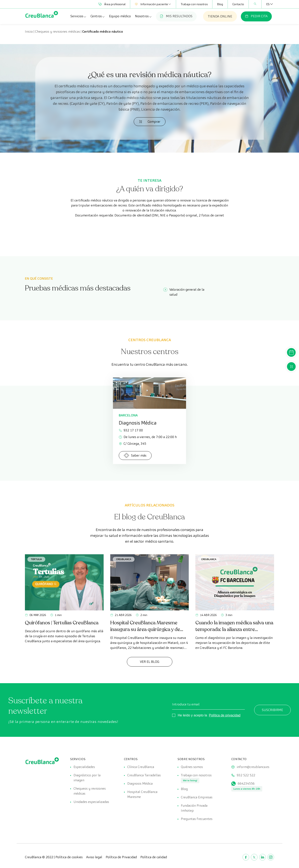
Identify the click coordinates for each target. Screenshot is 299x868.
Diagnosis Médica (140, 783)
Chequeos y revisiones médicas (58, 31)
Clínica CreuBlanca (141, 767)
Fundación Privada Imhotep (194, 808)
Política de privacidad (225, 715)
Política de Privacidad (121, 857)
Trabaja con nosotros (194, 4)
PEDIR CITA (256, 16)
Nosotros (143, 16)
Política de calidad (154, 857)
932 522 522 (246, 775)
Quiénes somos (192, 767)
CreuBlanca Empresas (197, 797)
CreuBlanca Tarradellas (144, 775)
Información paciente (153, 4)
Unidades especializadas (91, 802)
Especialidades (84, 767)
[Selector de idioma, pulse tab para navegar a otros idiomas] (268, 4)
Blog (220, 4)
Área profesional (112, 4)
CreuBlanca (124, 559)
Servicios (78, 16)
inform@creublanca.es (253, 767)
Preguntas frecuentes (197, 819)
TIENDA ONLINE (220, 16)
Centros (98, 16)
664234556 (246, 783)
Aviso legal (94, 857)
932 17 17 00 (131, 430)
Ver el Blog (150, 662)
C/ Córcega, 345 (132, 444)
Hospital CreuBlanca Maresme (142, 794)
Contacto (238, 4)
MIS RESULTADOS (176, 16)
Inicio (29, 31)
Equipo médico (120, 16)
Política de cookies (69, 857)
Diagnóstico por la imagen (87, 778)
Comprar (150, 122)
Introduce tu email (186, 704)
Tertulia (36, 559)
